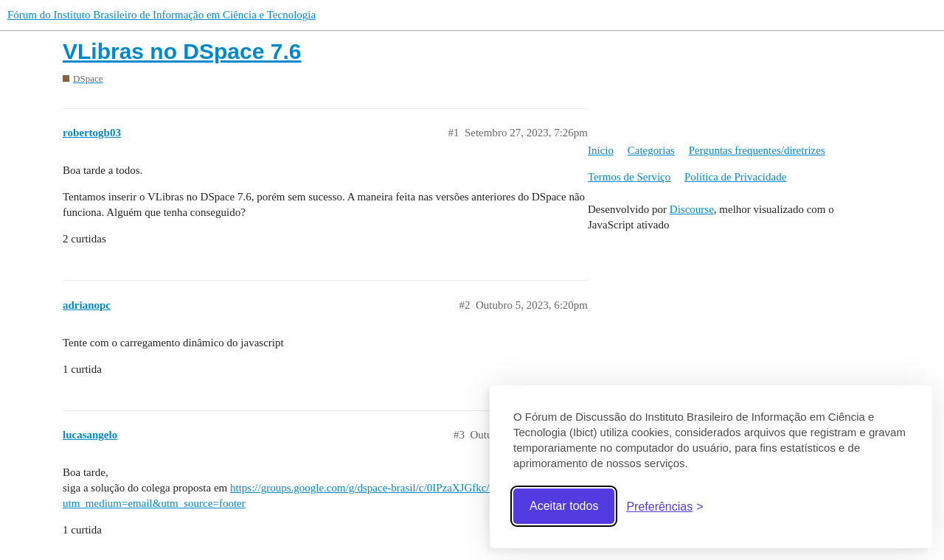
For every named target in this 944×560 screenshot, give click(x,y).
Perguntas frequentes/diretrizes (757, 150)
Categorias (651, 150)
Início (601, 150)
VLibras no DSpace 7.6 (182, 51)
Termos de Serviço (629, 177)
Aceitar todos (564, 506)
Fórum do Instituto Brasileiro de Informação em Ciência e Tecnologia (162, 15)
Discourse (692, 209)
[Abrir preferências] (664, 507)
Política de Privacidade (735, 177)
